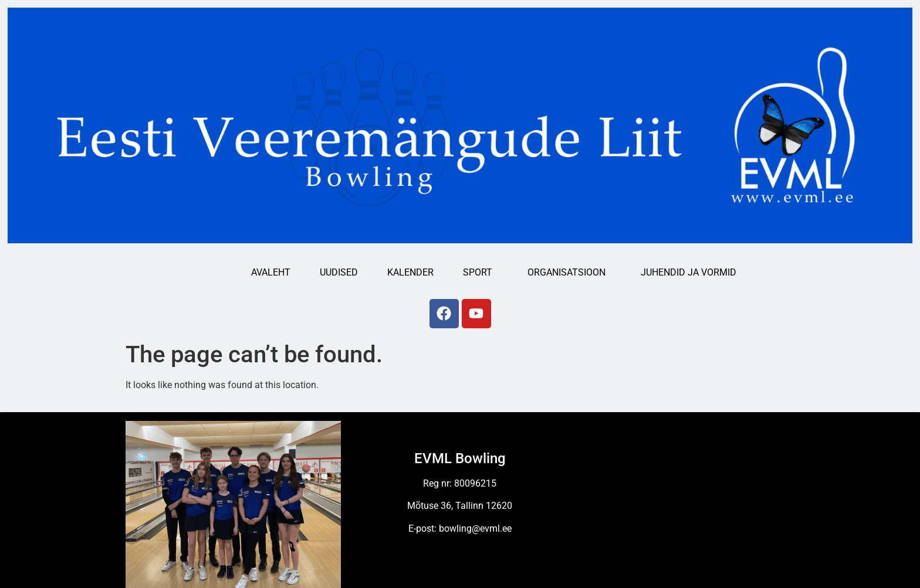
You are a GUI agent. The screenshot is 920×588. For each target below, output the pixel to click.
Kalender (410, 272)
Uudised (339, 272)
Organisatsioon (569, 273)
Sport (481, 273)
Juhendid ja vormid (691, 273)
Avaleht (271, 272)
